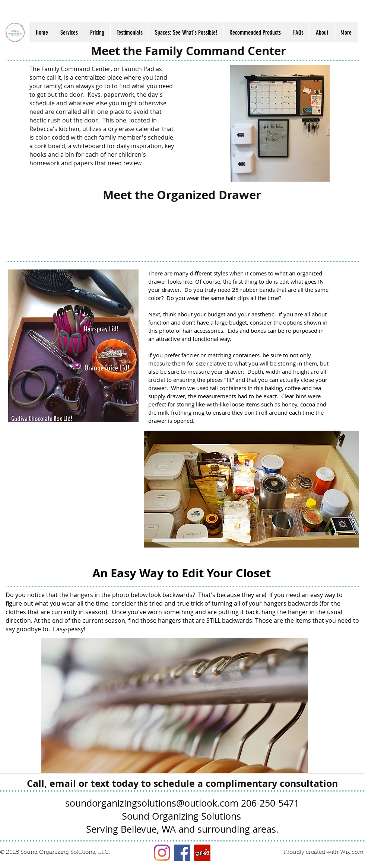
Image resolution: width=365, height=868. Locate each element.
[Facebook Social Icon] (182, 853)
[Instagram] (162, 853)
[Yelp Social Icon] (202, 853)
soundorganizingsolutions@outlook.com (152, 803)
